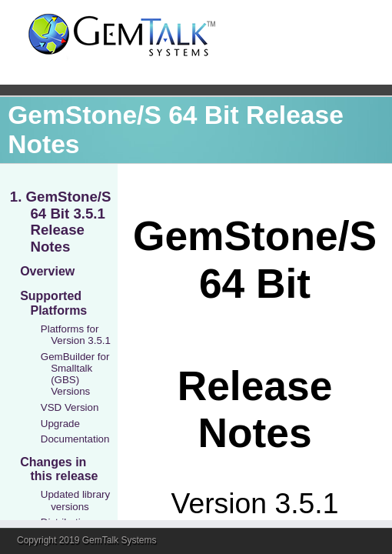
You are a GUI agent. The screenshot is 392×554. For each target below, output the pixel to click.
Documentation (75, 439)
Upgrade (60, 424)
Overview (47, 271)
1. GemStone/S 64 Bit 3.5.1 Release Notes (61, 221)
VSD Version (70, 407)
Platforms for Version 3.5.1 (76, 335)
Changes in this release (59, 469)
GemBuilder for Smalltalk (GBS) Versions (75, 374)
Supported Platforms (53, 303)
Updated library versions (75, 500)
